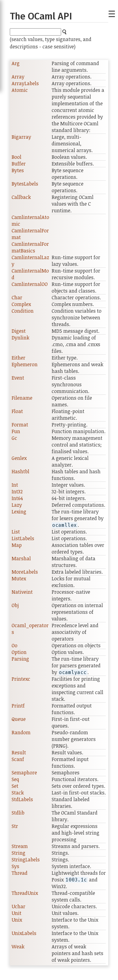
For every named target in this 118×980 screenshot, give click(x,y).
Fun (16, 431)
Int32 (17, 492)
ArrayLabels (25, 83)
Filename (22, 398)
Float (17, 411)
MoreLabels (25, 572)
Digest (19, 331)
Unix (17, 920)
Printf (18, 706)
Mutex (19, 579)
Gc (14, 438)
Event (18, 378)
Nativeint (22, 592)
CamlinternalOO (30, 284)
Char (17, 297)
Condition (23, 311)
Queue (19, 719)
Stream (20, 846)
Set (15, 786)
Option (19, 652)
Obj (15, 605)
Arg (16, 63)
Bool (17, 157)
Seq (15, 779)
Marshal (21, 558)
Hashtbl (20, 471)
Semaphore (24, 773)
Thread (20, 873)
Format (20, 425)
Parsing (20, 659)
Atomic (20, 90)
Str (15, 826)
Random (21, 732)
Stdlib (18, 813)
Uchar (18, 906)
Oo (15, 645)
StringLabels (26, 860)
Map (17, 545)
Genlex (19, 458)
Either (18, 358)
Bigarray (21, 137)
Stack (18, 793)
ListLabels (23, 538)
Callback (21, 197)
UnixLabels (24, 933)
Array (18, 77)
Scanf (18, 759)
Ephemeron (25, 364)
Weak (18, 947)
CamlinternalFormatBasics (30, 247)
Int (15, 485)
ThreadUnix (25, 893)
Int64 (17, 498)
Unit (17, 913)
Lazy (17, 505)
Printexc (21, 679)
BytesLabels (25, 184)
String (18, 853)
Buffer (19, 164)
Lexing (19, 512)
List (16, 532)
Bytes (18, 170)
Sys (15, 866)
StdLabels (22, 799)
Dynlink (20, 338)
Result (19, 752)
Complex (21, 304)
